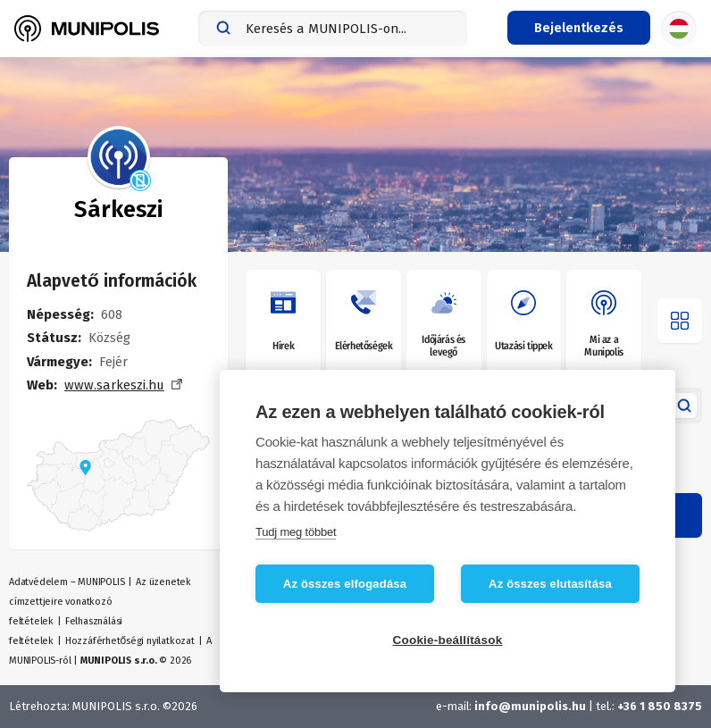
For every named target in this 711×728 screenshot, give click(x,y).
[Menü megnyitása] (680, 321)
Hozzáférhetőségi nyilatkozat (130, 641)
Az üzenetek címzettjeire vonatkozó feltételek (100, 602)
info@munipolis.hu (530, 706)
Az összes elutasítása (550, 584)
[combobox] (333, 29)
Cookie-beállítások (448, 640)
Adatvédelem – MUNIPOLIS (67, 582)
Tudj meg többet (296, 532)
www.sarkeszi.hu (114, 385)
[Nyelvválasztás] (679, 29)
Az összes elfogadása (345, 584)
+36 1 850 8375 (660, 706)
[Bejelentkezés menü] (579, 28)
